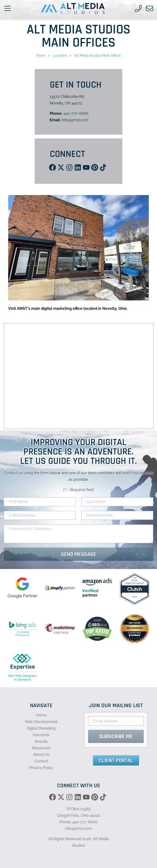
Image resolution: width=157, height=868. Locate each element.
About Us (41, 755)
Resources (41, 748)
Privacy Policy (41, 768)
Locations (60, 55)
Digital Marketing (41, 728)
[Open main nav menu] (7, 8)
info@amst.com (75, 120)
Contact (41, 761)
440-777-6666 (76, 113)
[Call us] (138, 8)
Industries (41, 735)
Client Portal (116, 761)
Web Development (41, 722)
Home (41, 55)
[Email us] (150, 8)
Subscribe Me (116, 736)
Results (41, 741)
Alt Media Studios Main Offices (97, 55)
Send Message (78, 554)
